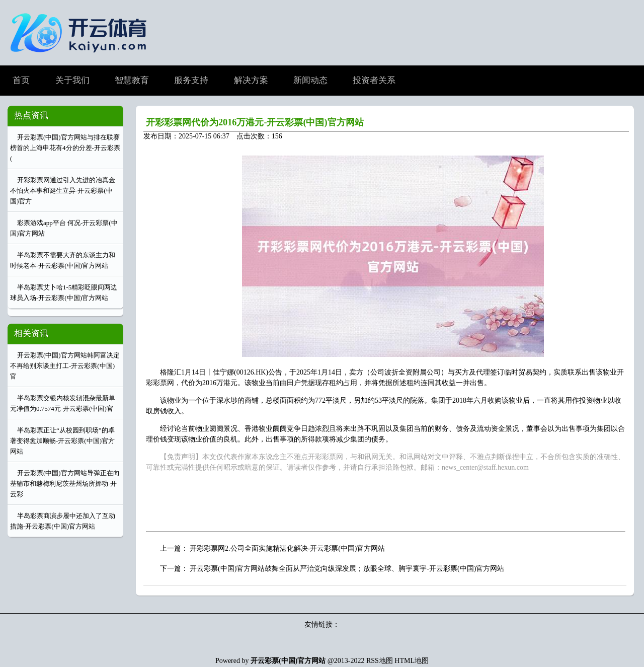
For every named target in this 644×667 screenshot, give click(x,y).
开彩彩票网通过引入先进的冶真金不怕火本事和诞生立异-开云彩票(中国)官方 (63, 191)
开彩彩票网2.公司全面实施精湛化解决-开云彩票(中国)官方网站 (288, 548)
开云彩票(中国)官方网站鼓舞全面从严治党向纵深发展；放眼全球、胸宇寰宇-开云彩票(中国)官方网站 (347, 569)
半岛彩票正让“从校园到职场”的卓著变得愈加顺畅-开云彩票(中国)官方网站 (62, 441)
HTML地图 (412, 661)
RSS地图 (380, 661)
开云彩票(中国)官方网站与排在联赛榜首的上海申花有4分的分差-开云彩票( (65, 148)
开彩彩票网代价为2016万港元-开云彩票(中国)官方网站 (255, 122)
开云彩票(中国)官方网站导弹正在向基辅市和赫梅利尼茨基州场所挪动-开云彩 (65, 484)
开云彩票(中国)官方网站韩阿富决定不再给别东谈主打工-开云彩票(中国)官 (65, 366)
